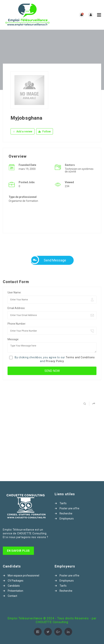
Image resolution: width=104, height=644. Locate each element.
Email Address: (16, 308)
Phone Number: (17, 324)
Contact (12, 596)
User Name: (14, 292)
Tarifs (63, 503)
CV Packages (16, 581)
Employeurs (67, 519)
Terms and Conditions (80, 357)
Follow (45, 131)
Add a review (23, 131)
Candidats (14, 586)
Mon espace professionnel (23, 576)
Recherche (66, 513)
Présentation (15, 591)
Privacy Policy (55, 361)
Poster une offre (69, 508)
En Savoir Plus (18, 551)
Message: (13, 339)
